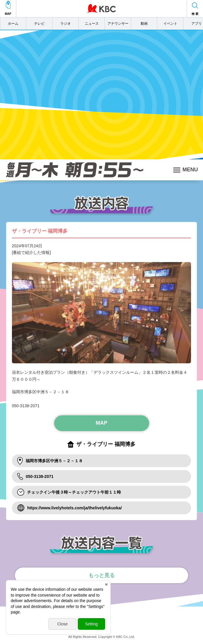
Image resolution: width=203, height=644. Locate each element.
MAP (102, 423)
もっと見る (102, 575)
